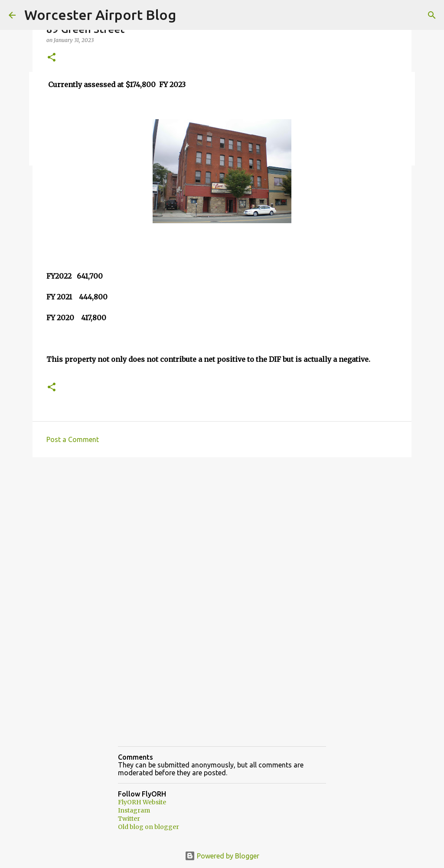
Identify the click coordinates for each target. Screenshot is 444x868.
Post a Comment (73, 439)
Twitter (129, 819)
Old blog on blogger (149, 827)
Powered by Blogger (222, 856)
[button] (52, 58)
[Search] (432, 15)
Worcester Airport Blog (100, 15)
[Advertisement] (222, 531)
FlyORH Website (142, 802)
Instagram (134, 810)
